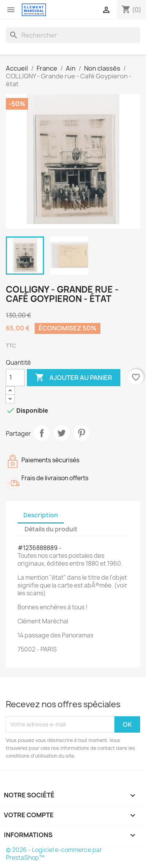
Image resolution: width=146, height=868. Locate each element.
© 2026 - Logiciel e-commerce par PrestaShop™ (54, 854)
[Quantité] (15, 378)
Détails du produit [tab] (51, 529)
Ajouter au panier (74, 378)
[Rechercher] (73, 35)
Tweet (62, 433)
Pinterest (81, 433)
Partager (42, 433)
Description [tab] (41, 515)
